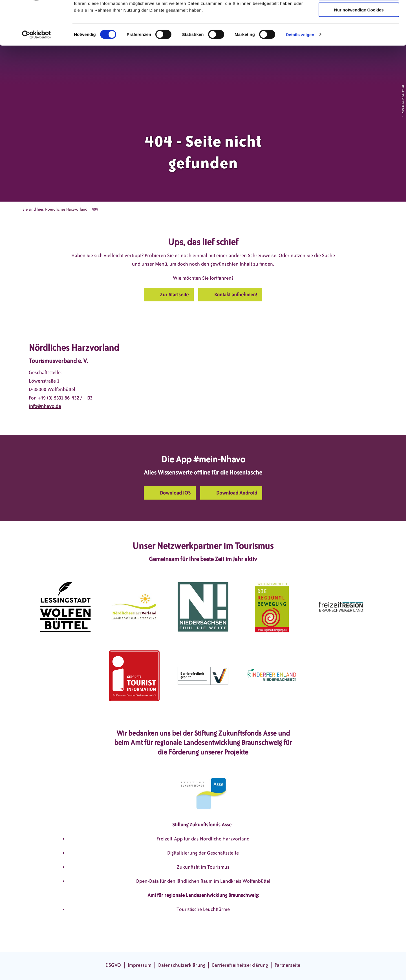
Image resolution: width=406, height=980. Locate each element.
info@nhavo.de (45, 406)
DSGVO (113, 965)
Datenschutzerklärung (182, 965)
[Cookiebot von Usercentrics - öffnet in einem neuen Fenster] (37, 72)
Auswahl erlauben (359, 31)
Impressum (140, 965)
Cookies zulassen (359, 14)
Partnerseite (287, 965)
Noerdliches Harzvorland (66, 209)
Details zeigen (300, 72)
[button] (169, 295)
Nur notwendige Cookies (359, 47)
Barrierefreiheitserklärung (240, 965)
